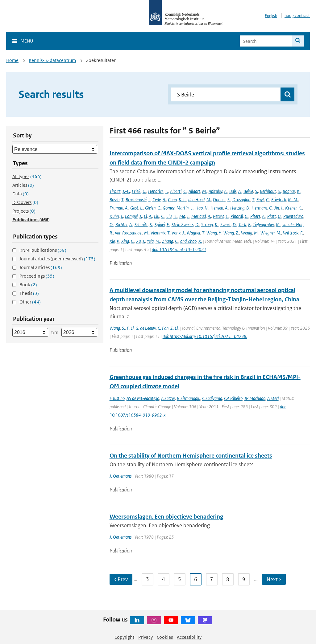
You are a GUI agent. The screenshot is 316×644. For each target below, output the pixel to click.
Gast (134, 208)
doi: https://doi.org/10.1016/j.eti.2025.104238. (205, 336)
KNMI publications (43, 250)
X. (200, 241)
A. (226, 191)
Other (30, 302)
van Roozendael (129, 233)
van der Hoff (293, 224)
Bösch (114, 200)
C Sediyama (212, 398)
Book (28, 285)
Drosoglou (241, 200)
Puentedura (293, 216)
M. (204, 191)
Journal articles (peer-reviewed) (57, 259)
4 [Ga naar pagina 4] (164, 579)
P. (118, 241)
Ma (182, 216)
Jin (277, 208)
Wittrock (291, 233)
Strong (207, 224)
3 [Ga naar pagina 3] (148, 579)
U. (144, 191)
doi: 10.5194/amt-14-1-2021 (179, 249)
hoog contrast (297, 16)
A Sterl (273, 398)
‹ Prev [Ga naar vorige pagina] (121, 579)
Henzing (237, 208)
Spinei (160, 224)
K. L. (183, 200)
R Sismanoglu (189, 398)
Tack (242, 224)
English (271, 16)
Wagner (193, 233)
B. (248, 208)
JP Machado (255, 398)
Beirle (248, 191)
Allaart (194, 191)
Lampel (131, 216)
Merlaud (199, 216)
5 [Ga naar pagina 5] (180, 579)
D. (197, 224)
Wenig (247, 233)
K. (299, 191)
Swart (226, 224)
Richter (121, 224)
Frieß (136, 191)
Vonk (176, 233)
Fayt (260, 200)
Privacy (146, 637)
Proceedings (37, 276)
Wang (212, 233)
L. (142, 208)
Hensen (217, 208)
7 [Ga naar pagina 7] (212, 579)
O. (112, 224)
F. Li (130, 328)
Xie (112, 241)
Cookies (165, 637)
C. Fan (163, 328)
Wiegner (268, 233)
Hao (199, 208)
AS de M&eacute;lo (143, 398)
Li (145, 216)
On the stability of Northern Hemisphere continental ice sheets (191, 456)
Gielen (150, 208)
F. (167, 191)
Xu (138, 241)
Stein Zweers (183, 224)
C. (185, 191)
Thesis (29, 293)
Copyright (124, 637)
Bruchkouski (136, 200)
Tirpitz (115, 191)
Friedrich (279, 200)
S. (256, 191)
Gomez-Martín (176, 208)
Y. (220, 233)
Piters (255, 216)
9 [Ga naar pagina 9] (244, 579)
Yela (150, 241)
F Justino (117, 398)
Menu (27, 41)
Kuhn (114, 216)
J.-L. (126, 191)
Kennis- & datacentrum (52, 60)
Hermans (259, 208)
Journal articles (41, 267)
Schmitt (141, 224)
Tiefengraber (263, 224)
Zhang (168, 241)
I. (150, 200)
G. (247, 216)
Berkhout (268, 191)
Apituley (215, 191)
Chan (172, 200)
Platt (272, 216)
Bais (233, 191)
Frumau (116, 208)
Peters (218, 216)
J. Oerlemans (121, 476)
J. (282, 208)
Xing (125, 241)
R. (111, 233)
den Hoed (196, 200)
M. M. (293, 200)
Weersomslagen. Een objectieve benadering (166, 517)
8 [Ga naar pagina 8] (228, 579)
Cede (157, 200)
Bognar (289, 191)
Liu (157, 216)
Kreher (291, 208)
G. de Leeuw (146, 328)
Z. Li (174, 328)
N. (207, 208)
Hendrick (156, 191)
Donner (219, 200)
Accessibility (189, 637)
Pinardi (237, 216)
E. (227, 216)
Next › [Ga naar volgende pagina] (274, 579)
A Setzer (168, 398)
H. (175, 216)
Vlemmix (158, 233)
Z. (237, 233)
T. (123, 200)
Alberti (176, 191)
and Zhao (188, 241)
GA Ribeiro (233, 398)
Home (12, 60)
